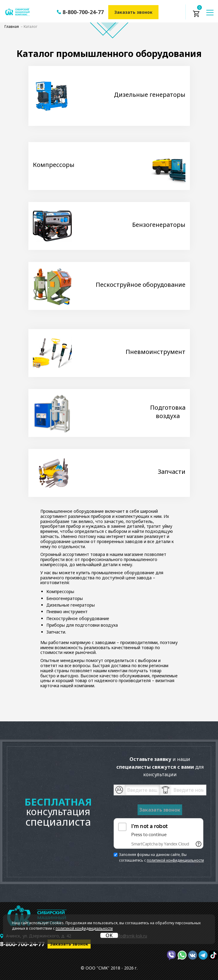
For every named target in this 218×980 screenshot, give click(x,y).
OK (109, 935)
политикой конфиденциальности (175, 860)
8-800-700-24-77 (83, 12)
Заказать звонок (133, 12)
